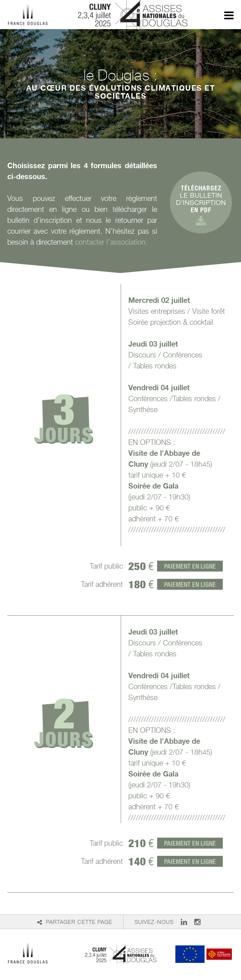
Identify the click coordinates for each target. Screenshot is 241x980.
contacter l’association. (111, 242)
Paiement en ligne (190, 566)
